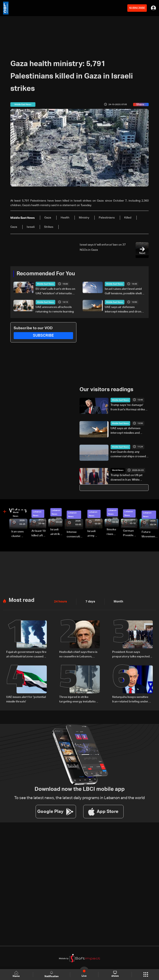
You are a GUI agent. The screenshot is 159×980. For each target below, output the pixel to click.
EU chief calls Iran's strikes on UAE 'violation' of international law (56, 292)
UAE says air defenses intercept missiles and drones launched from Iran (125, 310)
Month (117, 601)
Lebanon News (37, 513)
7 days (89, 601)
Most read (22, 600)
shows (115, 974)
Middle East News (45, 284)
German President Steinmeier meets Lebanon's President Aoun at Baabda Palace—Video (130, 533)
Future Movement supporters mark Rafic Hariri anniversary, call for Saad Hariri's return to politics (150, 535)
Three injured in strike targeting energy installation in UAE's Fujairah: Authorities (78, 699)
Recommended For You (46, 274)
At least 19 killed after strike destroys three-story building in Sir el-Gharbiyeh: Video (39, 533)
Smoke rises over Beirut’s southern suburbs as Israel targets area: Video (113, 532)
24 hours (60, 601)
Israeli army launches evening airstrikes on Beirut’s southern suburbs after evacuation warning (95, 534)
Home (17, 974)
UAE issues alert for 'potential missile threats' (26, 699)
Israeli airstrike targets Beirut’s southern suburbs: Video (56, 532)
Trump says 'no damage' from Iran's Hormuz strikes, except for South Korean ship (129, 407)
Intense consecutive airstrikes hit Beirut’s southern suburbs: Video (75, 535)
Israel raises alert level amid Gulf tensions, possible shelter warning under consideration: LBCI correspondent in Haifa (125, 292)
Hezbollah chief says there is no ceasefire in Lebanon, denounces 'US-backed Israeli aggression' (79, 654)
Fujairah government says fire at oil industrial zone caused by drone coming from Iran (26, 654)
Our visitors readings (106, 390)
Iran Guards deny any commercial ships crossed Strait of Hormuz (128, 454)
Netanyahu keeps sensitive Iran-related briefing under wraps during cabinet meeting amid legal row (132, 699)
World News (118, 470)
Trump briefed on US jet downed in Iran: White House (126, 478)
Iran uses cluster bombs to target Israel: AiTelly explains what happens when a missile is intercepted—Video (19, 534)
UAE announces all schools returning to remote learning (55, 309)
